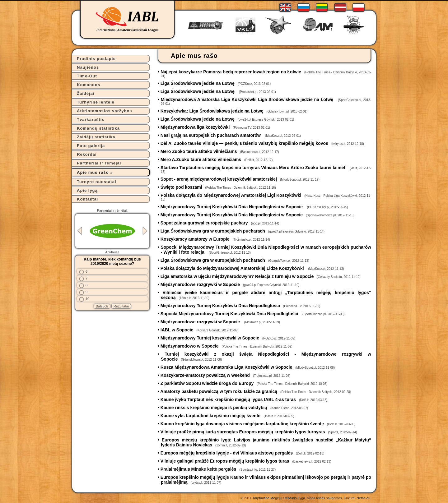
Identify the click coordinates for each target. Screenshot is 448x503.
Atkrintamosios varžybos (105, 111)
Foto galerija (91, 146)
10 (87, 299)
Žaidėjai (86, 93)
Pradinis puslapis (96, 59)
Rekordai (87, 154)
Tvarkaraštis (91, 120)
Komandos (89, 85)
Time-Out (87, 76)
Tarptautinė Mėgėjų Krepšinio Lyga (279, 498)
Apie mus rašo (93, 172)
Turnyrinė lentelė (96, 102)
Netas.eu (363, 498)
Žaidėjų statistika (96, 137)
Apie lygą (87, 190)
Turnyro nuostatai (97, 182)
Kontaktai (87, 199)
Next (145, 231)
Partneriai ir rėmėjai (99, 163)
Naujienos (88, 67)
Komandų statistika (98, 128)
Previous (80, 231)
